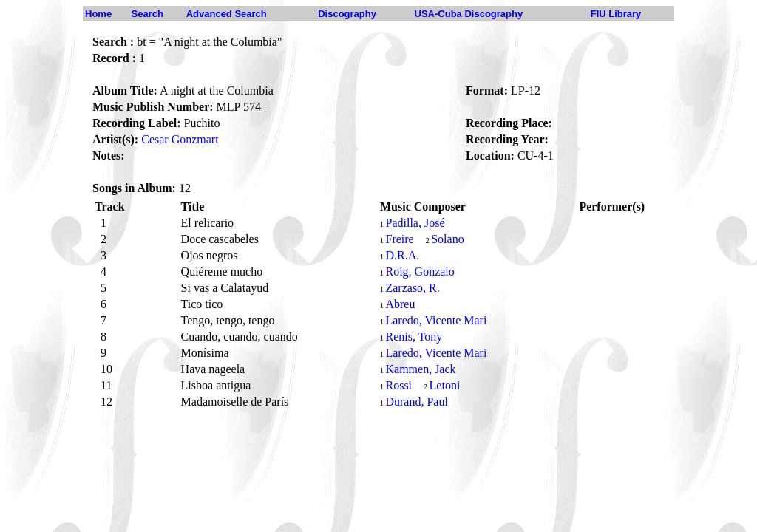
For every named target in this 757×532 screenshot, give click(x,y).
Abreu (400, 304)
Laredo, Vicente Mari (436, 320)
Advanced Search (227, 14)
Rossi (398, 385)
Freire (399, 239)
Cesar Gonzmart (180, 139)
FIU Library (616, 14)
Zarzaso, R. (412, 288)
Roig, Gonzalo (420, 272)
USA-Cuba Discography (469, 14)
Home (98, 14)
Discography (347, 14)
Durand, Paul (416, 402)
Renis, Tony (414, 337)
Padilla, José (415, 223)
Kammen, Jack (420, 369)
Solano (447, 239)
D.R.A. (402, 255)
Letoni (445, 385)
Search (147, 14)
